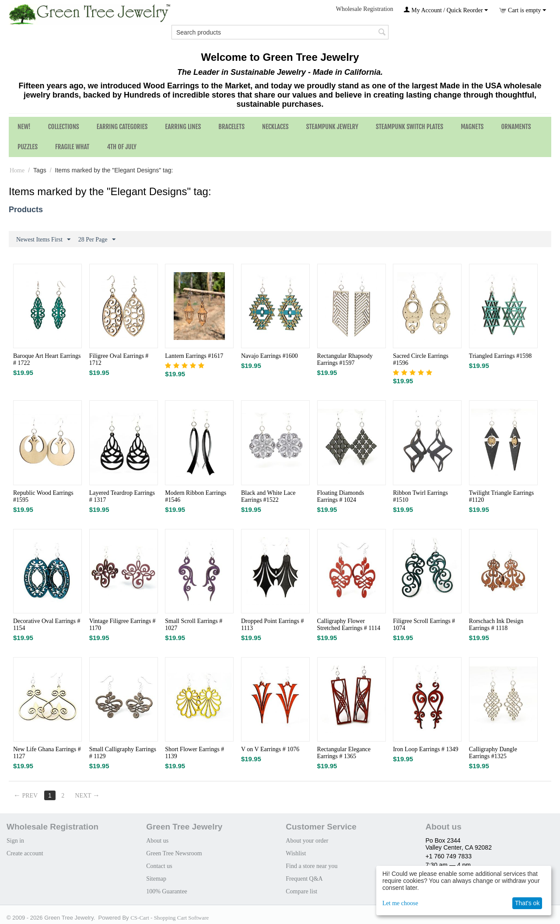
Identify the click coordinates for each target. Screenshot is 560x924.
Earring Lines (183, 127)
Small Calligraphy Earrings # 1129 (123, 753)
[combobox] (280, 32)
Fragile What (72, 147)
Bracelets (231, 127)
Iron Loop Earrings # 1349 (425, 749)
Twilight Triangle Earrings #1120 (501, 496)
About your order (307, 841)
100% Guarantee (167, 891)
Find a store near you (311, 866)
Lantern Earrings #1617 (194, 356)
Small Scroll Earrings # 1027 (194, 625)
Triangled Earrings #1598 (500, 356)
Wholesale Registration (365, 9)
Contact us (159, 866)
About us (157, 841)
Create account (25, 853)
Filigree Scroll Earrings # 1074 (424, 625)
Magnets (472, 127)
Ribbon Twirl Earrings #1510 (420, 496)
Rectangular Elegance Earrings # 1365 (344, 753)
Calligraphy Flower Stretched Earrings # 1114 (349, 625)
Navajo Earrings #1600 (269, 356)
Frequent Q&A (304, 879)
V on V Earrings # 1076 (270, 749)
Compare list (301, 891)
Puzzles (28, 147)
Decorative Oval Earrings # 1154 (47, 625)
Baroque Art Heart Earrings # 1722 (47, 359)
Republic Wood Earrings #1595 (43, 496)
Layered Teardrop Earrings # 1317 (122, 496)
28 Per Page (97, 240)
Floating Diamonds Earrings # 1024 (341, 496)
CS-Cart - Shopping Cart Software (170, 918)
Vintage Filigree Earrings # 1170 (122, 625)
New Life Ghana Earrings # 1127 (47, 753)
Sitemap (156, 879)
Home (17, 170)
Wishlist (296, 853)
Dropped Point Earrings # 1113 (272, 625)
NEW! (24, 127)
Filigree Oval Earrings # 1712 (119, 359)
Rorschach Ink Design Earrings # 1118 (496, 625)
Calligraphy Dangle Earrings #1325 (493, 753)
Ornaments (516, 127)
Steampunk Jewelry (332, 127)
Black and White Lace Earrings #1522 (268, 496)
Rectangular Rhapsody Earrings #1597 (345, 359)
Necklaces (275, 127)
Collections (64, 127)
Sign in (15, 841)
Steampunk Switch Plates (409, 127)
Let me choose (400, 903)
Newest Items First (43, 240)
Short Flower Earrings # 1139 (194, 753)
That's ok (527, 903)
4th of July (122, 147)
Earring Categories (122, 127)
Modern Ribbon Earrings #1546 (196, 496)
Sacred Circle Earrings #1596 (421, 359)
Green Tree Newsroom (174, 853)
